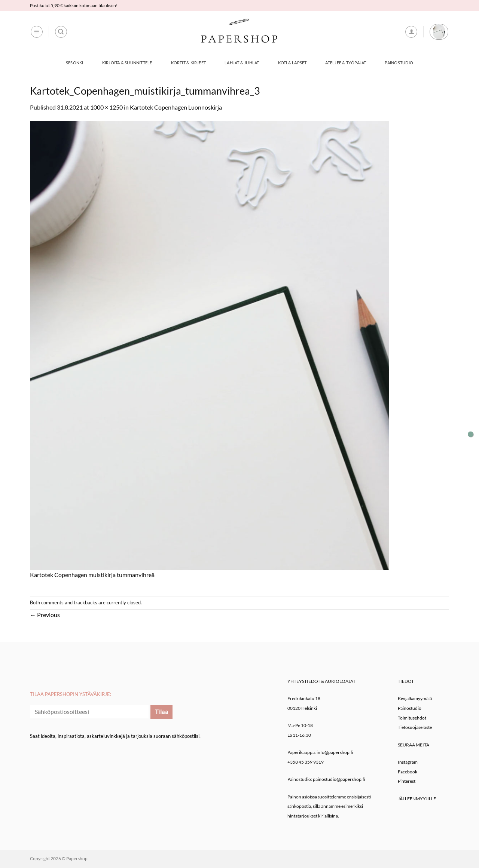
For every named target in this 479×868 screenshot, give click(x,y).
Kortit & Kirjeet (189, 63)
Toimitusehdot (412, 718)
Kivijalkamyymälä (415, 698)
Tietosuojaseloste (415, 727)
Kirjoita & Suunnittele (127, 63)
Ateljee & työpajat (346, 63)
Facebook (408, 772)
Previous (45, 615)
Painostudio (399, 63)
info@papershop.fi (335, 752)
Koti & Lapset (292, 63)
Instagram (408, 762)
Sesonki (75, 63)
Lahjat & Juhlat (242, 63)
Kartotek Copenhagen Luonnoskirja (176, 107)
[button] (37, 32)
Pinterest (407, 781)
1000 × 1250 (106, 107)
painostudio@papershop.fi (339, 779)
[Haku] (61, 32)
